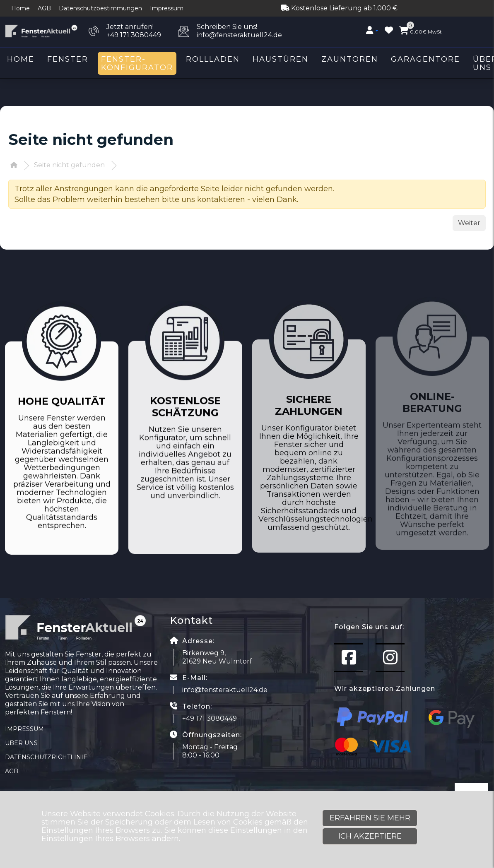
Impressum (167, 8)
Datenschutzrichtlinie (46, 757)
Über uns (21, 743)
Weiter (469, 223)
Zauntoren (350, 59)
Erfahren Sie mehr (370, 818)
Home (20, 8)
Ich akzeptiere (370, 836)
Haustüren (281, 59)
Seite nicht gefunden (69, 165)
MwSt (421, 31)
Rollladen (213, 59)
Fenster (68, 59)
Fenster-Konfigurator (137, 63)
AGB (44, 8)
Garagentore (425, 59)
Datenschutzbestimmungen (100, 8)
